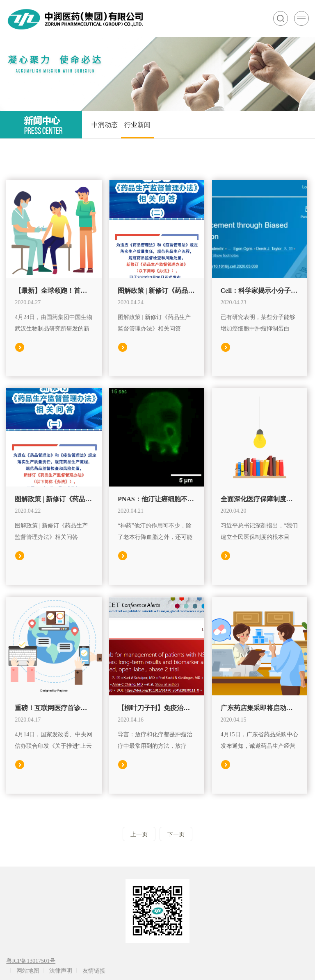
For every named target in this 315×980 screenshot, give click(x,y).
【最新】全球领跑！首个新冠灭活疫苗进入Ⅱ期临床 (54, 291)
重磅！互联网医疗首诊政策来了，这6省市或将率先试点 (54, 708)
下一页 (176, 834)
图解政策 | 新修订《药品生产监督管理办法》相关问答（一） (54, 499)
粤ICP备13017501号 (31, 961)
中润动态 (105, 125)
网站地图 (28, 971)
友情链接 (94, 971)
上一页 (139, 834)
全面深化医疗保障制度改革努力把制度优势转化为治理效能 (260, 499)
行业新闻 (137, 125)
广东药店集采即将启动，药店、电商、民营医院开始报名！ (260, 708)
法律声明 (61, 971)
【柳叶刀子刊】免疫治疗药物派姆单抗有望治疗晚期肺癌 (157, 708)
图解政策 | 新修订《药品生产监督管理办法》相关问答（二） (157, 291)
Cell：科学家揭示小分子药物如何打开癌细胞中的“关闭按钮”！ (260, 291)
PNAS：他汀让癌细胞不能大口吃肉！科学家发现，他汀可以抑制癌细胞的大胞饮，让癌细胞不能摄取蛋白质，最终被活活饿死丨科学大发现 (157, 499)
